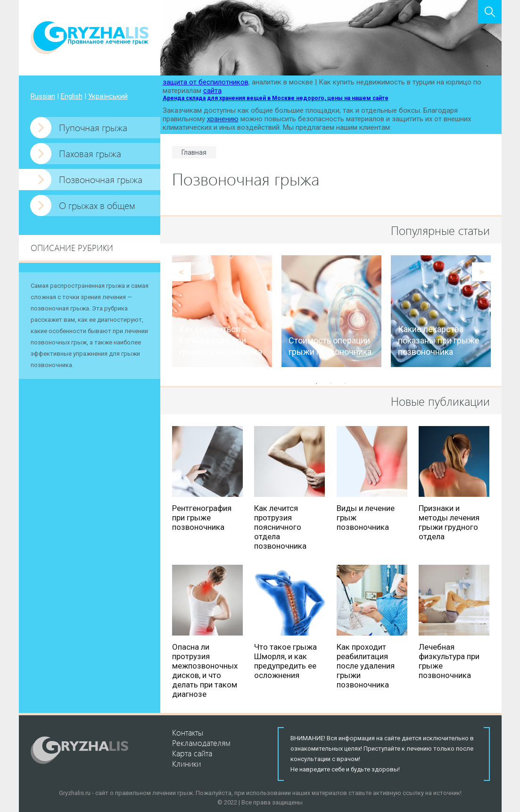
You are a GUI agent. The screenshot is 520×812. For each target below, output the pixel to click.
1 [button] (317, 384)
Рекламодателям (201, 743)
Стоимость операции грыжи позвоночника (330, 346)
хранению (223, 119)
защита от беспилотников (206, 82)
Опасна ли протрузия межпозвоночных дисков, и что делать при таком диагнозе (205, 670)
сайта (212, 91)
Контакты (188, 732)
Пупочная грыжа (93, 127)
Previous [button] (182, 272)
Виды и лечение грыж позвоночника (366, 518)
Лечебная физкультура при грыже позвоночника (449, 661)
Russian (43, 96)
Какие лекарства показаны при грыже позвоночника (439, 340)
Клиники (186, 763)
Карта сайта (192, 753)
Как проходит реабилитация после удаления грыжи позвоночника (366, 666)
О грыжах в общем (97, 205)
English (72, 96)
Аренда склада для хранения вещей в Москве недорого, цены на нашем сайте (276, 98)
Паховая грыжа (90, 153)
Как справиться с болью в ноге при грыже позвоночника (221, 340)
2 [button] (331, 384)
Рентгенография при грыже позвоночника (202, 518)
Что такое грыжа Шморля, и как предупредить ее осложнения (285, 661)
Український (108, 96)
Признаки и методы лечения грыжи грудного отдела (449, 522)
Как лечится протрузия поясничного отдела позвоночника (280, 527)
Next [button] (481, 272)
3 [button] (345, 384)
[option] (222, 311)
